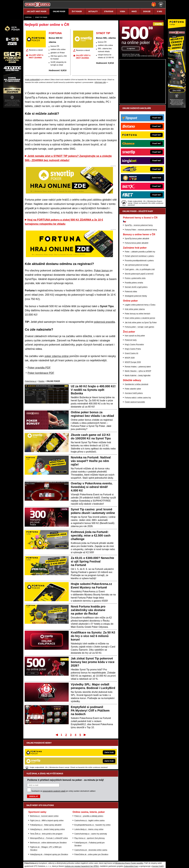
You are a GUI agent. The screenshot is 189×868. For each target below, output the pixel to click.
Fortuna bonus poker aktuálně (137, 277)
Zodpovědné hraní (131, 836)
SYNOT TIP (103, 33)
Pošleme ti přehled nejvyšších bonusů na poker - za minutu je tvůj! (66, 749)
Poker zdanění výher (133, 423)
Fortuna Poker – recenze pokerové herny (141, 264)
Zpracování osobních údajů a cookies (91, 863)
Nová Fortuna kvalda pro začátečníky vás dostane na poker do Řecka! (88, 610)
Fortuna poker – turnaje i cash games (139, 361)
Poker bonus (101, 271)
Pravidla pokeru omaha (134, 317)
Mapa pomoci (101, 857)
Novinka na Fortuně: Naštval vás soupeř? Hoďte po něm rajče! (91, 461)
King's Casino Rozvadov (134, 379)
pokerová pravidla (104, 322)
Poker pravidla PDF (39, 368)
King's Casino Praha (133, 383)
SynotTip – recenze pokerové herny (139, 260)
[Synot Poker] (141, 91)
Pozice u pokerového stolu (135, 313)
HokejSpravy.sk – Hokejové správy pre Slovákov (49, 824)
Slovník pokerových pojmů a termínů (139, 308)
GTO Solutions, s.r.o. (140, 863)
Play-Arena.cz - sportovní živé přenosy (90, 807)
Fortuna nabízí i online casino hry (138, 432)
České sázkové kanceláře (135, 437)
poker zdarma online (57, 356)
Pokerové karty (131, 375)
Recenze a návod (36, 50)
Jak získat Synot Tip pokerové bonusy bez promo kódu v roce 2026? (93, 662)
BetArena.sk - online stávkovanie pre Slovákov (48, 812)
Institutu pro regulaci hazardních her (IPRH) (82, 836)
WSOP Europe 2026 (133, 397)
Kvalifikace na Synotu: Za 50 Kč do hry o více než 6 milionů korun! (93, 636)
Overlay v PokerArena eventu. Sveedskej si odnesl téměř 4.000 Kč (92, 487)
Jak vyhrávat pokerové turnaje (137, 299)
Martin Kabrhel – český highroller (138, 410)
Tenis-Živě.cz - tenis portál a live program (46, 803)
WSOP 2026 (130, 392)
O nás (26, 863)
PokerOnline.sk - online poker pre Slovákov (91, 824)
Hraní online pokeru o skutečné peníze (140, 353)
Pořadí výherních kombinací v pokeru (139, 291)
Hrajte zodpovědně (32, 80)
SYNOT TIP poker (41, 17)
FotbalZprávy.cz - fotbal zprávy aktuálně (46, 794)
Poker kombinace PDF (41, 373)
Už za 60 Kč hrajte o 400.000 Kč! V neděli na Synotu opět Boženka (93, 390)
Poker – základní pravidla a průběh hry (140, 286)
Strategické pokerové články (136, 330)
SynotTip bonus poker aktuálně (137, 273)
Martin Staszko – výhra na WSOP (138, 406)
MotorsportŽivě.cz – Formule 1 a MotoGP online (49, 807)
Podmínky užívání (67, 863)
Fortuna (28, 17)
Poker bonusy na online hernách (137, 348)
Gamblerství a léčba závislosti (137, 419)
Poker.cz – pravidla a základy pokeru (89, 785)
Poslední (85, 735)
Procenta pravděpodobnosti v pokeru (139, 295)
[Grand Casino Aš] (12, 107)
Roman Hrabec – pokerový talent (138, 401)
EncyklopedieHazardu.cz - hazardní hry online (93, 794)
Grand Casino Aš (131, 388)
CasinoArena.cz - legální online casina (89, 790)
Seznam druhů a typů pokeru (136, 322)
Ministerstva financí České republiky (129, 832)
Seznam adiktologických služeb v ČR (80, 857)
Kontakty (34, 863)
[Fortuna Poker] (177, 107)
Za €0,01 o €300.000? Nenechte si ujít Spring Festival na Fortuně (93, 561)
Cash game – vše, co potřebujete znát (140, 304)
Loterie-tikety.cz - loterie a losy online (89, 799)
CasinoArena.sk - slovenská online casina (91, 819)
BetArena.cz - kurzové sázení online (44, 785)
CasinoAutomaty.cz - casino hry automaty (91, 803)
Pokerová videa (131, 326)
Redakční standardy (49, 863)
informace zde (100, 82)
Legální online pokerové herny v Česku (140, 339)
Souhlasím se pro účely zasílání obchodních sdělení (63, 760)
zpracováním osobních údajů (54, 760)
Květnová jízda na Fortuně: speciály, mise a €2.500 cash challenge (91, 535)
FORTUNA (55, 33)
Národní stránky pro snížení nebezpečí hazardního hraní (129, 857)
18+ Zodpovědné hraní (118, 863)
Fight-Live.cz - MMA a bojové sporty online (47, 790)
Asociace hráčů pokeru (134, 428)
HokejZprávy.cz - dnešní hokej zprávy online (47, 799)
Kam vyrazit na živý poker (135, 370)
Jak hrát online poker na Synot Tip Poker (141, 357)
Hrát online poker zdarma (135, 344)
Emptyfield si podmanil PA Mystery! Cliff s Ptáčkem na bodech (90, 711)
